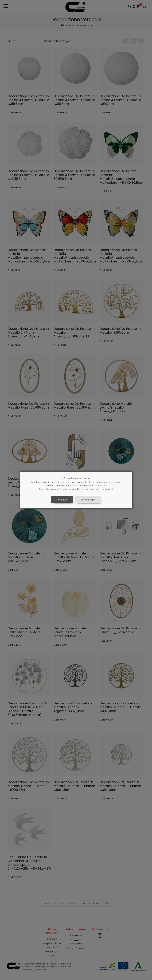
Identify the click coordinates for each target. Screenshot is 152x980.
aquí (111, 489)
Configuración (88, 500)
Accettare (62, 500)
